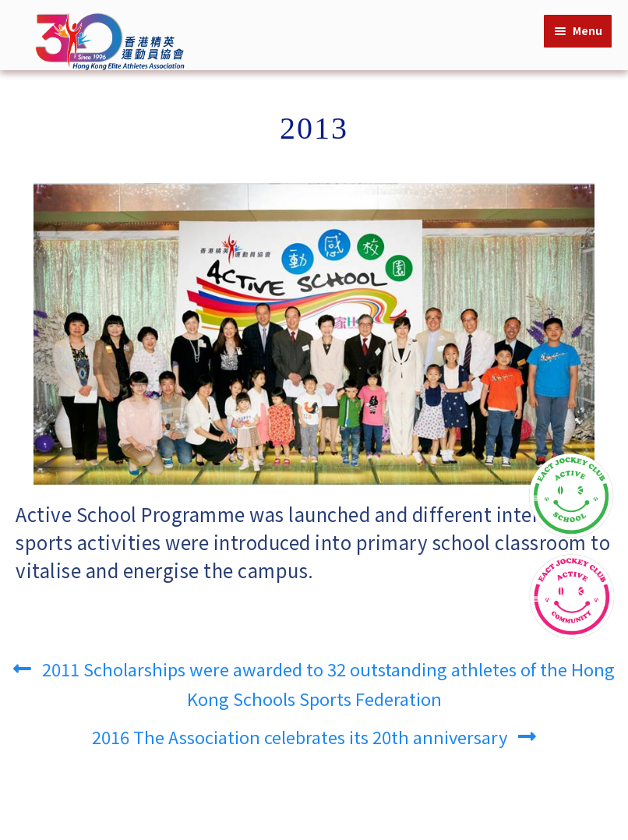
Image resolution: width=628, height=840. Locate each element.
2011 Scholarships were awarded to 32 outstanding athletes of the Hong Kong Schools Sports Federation (328, 679)
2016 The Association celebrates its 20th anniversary (300, 732)
